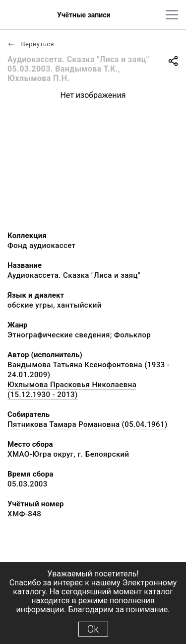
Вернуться (31, 44)
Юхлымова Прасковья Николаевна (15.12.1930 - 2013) (72, 390)
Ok (93, 629)
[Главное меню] (172, 15)
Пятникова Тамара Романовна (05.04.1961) (88, 424)
